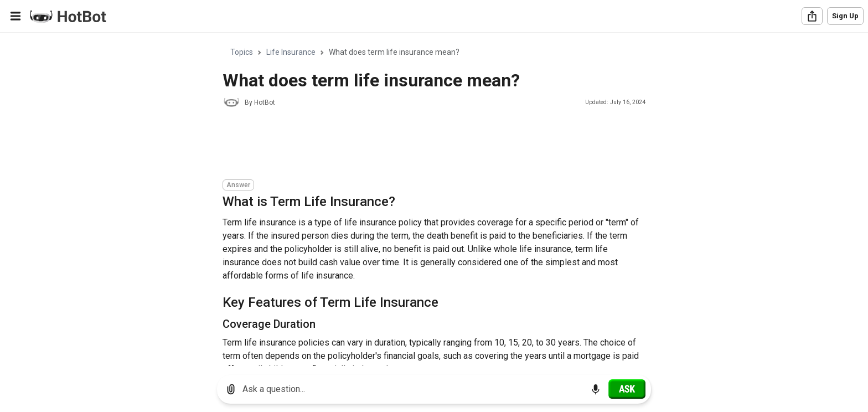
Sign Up (845, 16)
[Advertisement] (424, 145)
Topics (242, 52)
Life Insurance (291, 52)
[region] (434, 200)
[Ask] (627, 389)
